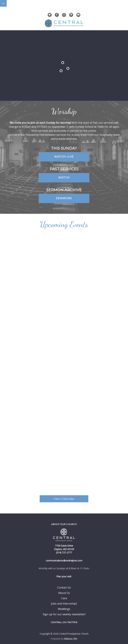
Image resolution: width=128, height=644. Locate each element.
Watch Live (64, 157)
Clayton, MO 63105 (64, 549)
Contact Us (64, 588)
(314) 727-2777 (64, 552)
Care (64, 598)
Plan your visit (64, 576)
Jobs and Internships (64, 604)
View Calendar (64, 499)
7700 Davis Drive (64, 546)
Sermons (64, 198)
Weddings (64, 609)
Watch (64, 178)
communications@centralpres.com (64, 561)
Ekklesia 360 (71, 639)
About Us (64, 593)
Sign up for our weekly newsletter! (64, 614)
